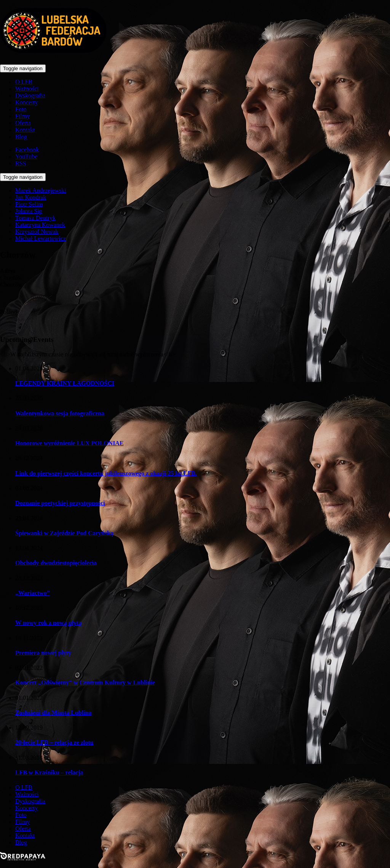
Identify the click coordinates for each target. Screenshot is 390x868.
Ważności (27, 89)
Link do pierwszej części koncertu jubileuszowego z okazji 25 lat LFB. (106, 473)
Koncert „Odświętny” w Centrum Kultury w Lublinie (85, 683)
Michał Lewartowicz (41, 238)
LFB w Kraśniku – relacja (49, 773)
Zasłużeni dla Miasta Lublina (54, 713)
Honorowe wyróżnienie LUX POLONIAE (70, 443)
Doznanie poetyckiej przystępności (60, 503)
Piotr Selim (29, 204)
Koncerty (27, 102)
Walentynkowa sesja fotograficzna (60, 413)
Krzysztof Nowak (37, 232)
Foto (21, 109)
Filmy (22, 116)
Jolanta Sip (29, 211)
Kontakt (25, 130)
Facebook (27, 150)
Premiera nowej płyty (43, 653)
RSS (21, 163)
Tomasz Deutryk (35, 218)
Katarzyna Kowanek (40, 225)
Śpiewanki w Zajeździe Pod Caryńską (64, 533)
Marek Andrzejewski (41, 190)
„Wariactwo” (33, 593)
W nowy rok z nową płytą (48, 623)
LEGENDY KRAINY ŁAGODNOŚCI (65, 383)
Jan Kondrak (31, 197)
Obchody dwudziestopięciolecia (56, 563)
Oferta (23, 123)
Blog (21, 137)
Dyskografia (30, 95)
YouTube (26, 156)
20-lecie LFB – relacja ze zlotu (54, 742)
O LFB (24, 82)
